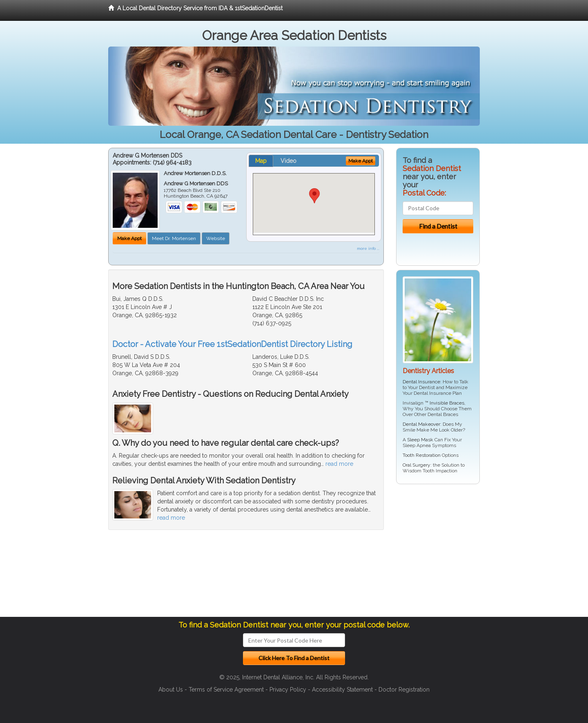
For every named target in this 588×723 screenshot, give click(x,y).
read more (339, 464)
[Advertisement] (438, 554)
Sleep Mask (420, 440)
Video (288, 161)
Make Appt (129, 238)
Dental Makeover (421, 424)
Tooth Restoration (422, 455)
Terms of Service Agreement (226, 690)
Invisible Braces (447, 403)
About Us (171, 690)
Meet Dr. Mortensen (174, 238)
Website (216, 238)
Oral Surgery (416, 465)
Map (261, 161)
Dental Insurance (421, 382)
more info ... (368, 248)
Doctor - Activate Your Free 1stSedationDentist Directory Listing (232, 344)
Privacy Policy (288, 690)
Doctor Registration (404, 690)
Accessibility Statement (342, 690)
